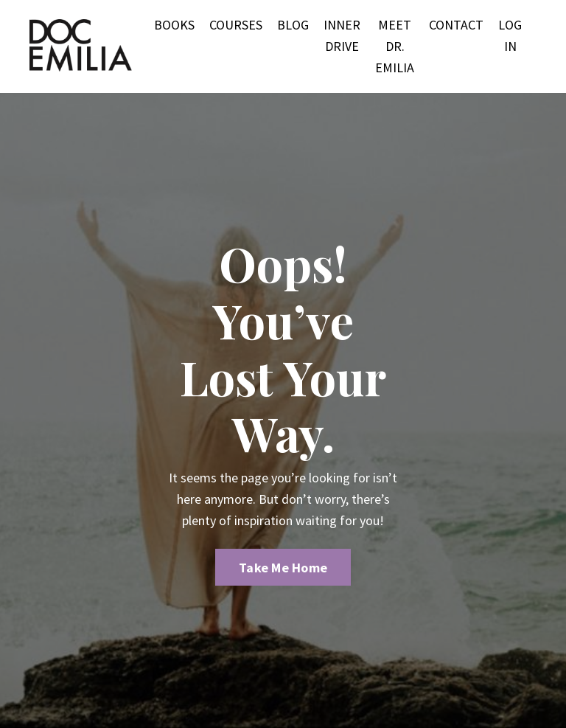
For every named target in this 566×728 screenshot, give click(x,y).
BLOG (293, 25)
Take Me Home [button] (283, 568)
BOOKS (174, 25)
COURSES (236, 25)
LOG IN (510, 35)
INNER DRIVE (342, 35)
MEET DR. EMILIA (395, 46)
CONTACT (456, 25)
